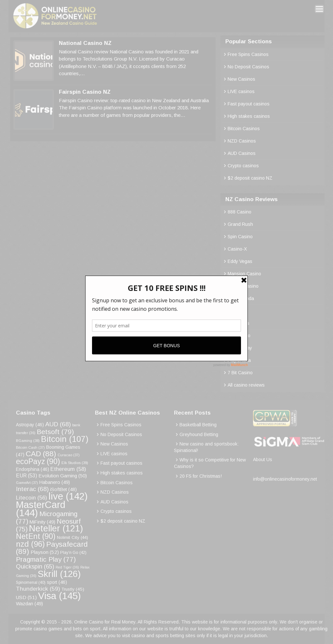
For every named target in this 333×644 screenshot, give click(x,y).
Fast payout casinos (249, 104)
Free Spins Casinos (248, 54)
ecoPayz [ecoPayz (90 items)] (38, 461)
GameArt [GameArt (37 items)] (27, 483)
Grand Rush (240, 224)
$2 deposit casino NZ (250, 178)
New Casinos (241, 79)
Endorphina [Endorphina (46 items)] (33, 469)
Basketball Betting (198, 425)
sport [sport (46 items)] (57, 582)
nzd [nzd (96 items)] (30, 544)
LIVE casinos (241, 91)
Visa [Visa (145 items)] (60, 596)
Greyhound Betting (199, 434)
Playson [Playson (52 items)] (45, 552)
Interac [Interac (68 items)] (32, 489)
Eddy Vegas (240, 261)
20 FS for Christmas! (201, 476)
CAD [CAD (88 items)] (41, 454)
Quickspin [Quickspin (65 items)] (35, 566)
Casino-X (237, 249)
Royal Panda (241, 298)
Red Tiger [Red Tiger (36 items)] (67, 567)
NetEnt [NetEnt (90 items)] (36, 536)
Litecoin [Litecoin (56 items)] (32, 498)
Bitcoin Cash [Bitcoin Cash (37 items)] (30, 447)
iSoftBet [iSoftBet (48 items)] (63, 489)
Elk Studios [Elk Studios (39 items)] (75, 463)
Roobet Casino (243, 286)
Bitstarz (236, 311)
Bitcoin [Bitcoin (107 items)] (65, 439)
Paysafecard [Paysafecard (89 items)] (52, 548)
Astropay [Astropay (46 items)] (30, 425)
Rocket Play (240, 348)
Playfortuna (239, 360)
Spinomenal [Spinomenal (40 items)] (31, 582)
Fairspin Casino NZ (85, 92)
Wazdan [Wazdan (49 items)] (29, 604)
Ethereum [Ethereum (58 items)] (68, 469)
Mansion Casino (244, 274)
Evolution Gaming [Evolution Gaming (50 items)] (63, 476)
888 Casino (240, 212)
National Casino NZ (85, 43)
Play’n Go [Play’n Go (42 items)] (73, 553)
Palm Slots (239, 323)
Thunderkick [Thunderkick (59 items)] (38, 589)
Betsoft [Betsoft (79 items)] (55, 432)
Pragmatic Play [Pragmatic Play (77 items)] (46, 559)
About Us (263, 459)
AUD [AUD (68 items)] (58, 424)
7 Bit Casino (240, 373)
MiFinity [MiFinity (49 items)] (42, 522)
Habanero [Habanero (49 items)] (55, 482)
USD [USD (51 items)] (26, 597)
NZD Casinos (242, 141)
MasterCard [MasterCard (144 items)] (41, 509)
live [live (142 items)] (68, 496)
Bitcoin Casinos (244, 129)
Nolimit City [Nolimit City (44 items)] (73, 537)
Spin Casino (240, 237)
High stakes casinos (249, 116)
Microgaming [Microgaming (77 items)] (47, 517)
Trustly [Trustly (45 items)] (73, 589)
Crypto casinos (243, 166)
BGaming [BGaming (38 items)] (28, 441)
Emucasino (239, 336)
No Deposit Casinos (248, 67)
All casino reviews (246, 385)
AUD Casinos (242, 153)
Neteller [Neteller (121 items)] (56, 528)
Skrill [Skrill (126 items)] (59, 574)
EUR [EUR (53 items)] (27, 476)
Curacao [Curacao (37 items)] (69, 455)
